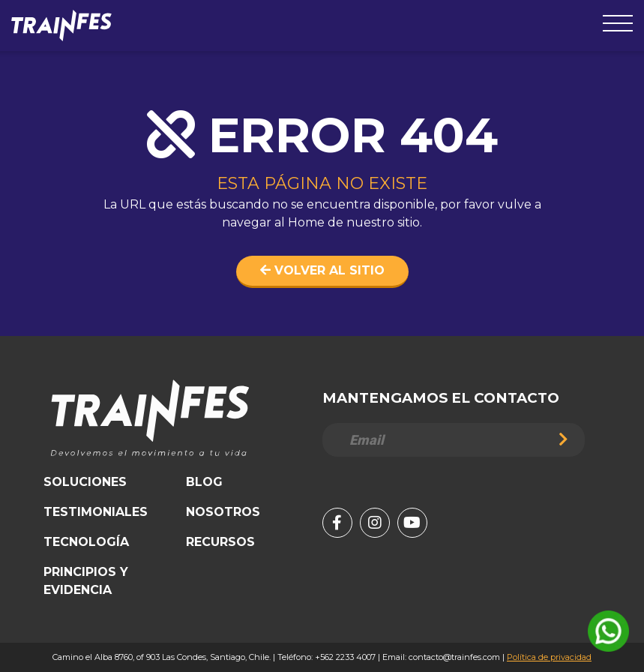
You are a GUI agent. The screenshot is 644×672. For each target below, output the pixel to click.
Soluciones (85, 482)
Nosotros (223, 512)
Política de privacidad (549, 657)
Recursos (220, 542)
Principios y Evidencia (86, 581)
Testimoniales (96, 512)
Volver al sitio (322, 270)
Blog (204, 482)
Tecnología (86, 542)
